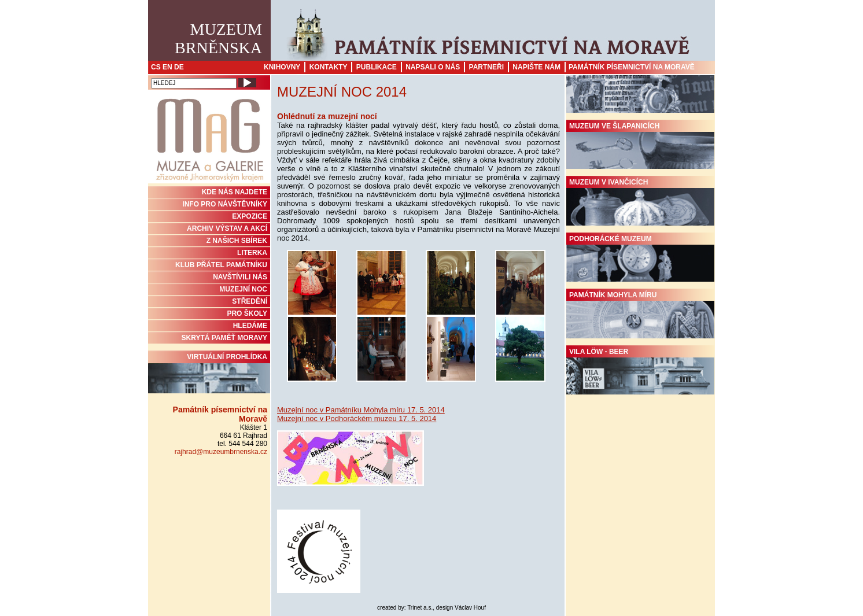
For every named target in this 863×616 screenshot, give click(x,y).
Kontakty (329, 67)
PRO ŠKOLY (247, 313)
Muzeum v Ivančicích (640, 202)
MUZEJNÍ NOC (243, 289)
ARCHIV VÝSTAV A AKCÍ (227, 228)
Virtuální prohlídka (209, 373)
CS (156, 67)
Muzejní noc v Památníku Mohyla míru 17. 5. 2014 (361, 410)
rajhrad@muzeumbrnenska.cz (221, 452)
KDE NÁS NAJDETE (235, 192)
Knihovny (282, 67)
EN (167, 67)
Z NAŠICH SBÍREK (237, 241)
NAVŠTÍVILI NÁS (240, 277)
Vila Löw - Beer (640, 371)
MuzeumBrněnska (218, 38)
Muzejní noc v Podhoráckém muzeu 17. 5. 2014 (357, 418)
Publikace (377, 67)
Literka (252, 253)
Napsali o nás (433, 67)
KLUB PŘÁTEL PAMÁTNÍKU (221, 265)
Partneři (486, 67)
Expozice (250, 216)
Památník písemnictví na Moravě (632, 67)
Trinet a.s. (420, 608)
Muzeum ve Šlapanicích (640, 146)
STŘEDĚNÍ (250, 301)
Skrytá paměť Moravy (224, 338)
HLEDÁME (250, 326)
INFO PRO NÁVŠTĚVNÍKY (225, 204)
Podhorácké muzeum (640, 259)
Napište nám (536, 67)
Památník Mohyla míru (640, 315)
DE (179, 67)
